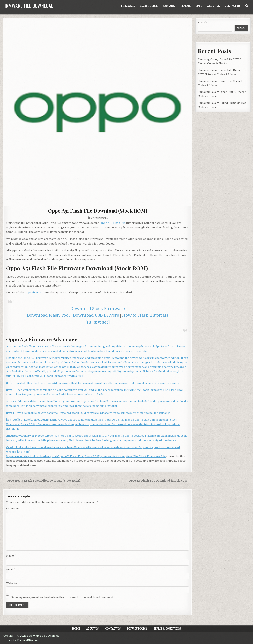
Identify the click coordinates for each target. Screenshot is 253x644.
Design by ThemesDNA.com (21, 640)
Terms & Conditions (167, 629)
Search (202, 23)
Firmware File (156, 456)
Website (12, 583)
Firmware (128, 6)
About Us (214, 6)
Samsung (169, 6)
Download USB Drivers (96, 315)
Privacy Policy (137, 629)
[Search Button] (247, 6)
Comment (13, 508)
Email (11, 569)
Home (76, 629)
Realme (186, 6)
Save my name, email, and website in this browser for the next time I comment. (63, 597)
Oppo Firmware (99, 217)
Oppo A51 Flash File (113, 223)
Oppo (199, 6)
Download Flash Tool (48, 315)
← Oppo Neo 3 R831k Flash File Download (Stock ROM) (42, 481)
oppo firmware (35, 293)
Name (11, 556)
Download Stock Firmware (98, 309)
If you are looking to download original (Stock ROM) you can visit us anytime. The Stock (77, 456)
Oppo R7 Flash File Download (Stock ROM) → (160, 481)
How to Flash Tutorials (145, 315)
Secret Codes (149, 6)
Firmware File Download (28, 6)
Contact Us (233, 6)
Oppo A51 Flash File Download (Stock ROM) (98, 211)
